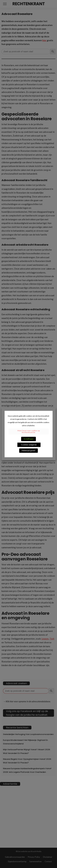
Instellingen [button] (29, 439)
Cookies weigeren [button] (29, 445)
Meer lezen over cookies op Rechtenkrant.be (29, 431)
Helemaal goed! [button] (29, 450)
